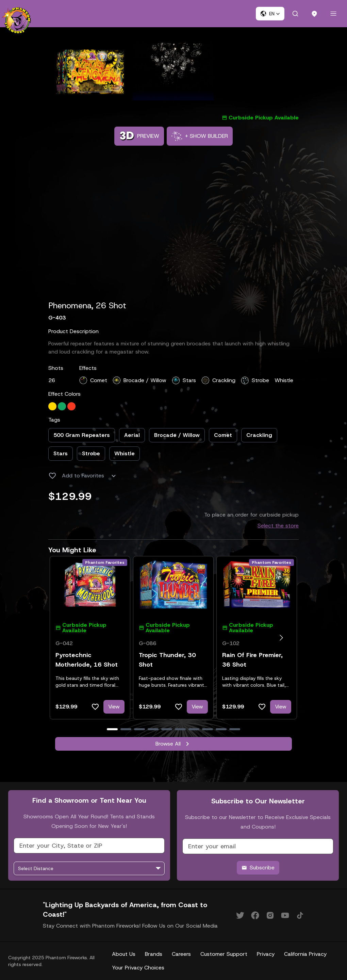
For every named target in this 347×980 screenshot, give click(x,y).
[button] (270, 14)
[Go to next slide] (281, 638)
